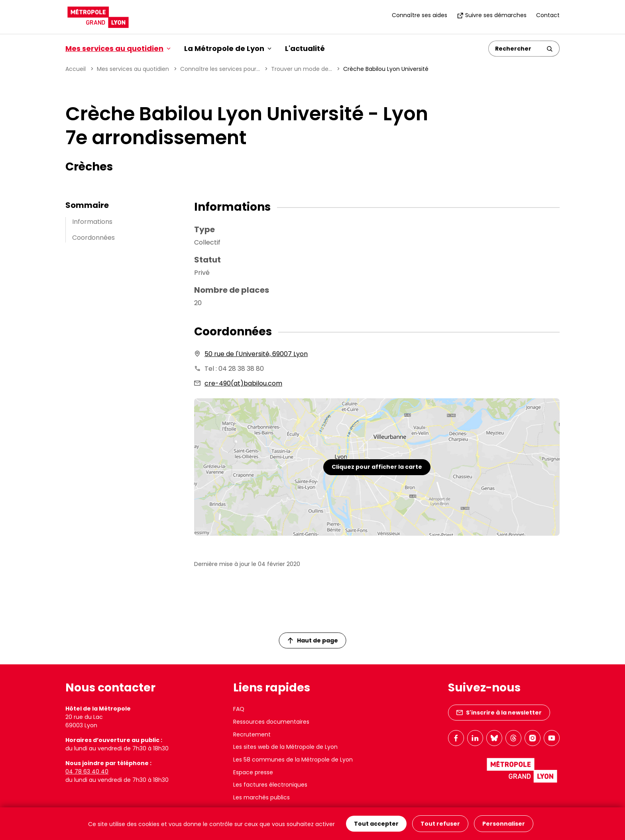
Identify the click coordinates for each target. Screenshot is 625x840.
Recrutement (252, 734)
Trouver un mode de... (302, 69)
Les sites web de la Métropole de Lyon (285, 747)
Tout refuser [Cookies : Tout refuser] (440, 824)
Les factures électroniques (270, 785)
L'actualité (305, 48)
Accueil (76, 69)
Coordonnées (93, 238)
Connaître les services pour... (220, 69)
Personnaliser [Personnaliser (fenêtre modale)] (504, 824)
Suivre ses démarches (492, 15)
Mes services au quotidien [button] (118, 48)
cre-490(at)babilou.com (243, 383)
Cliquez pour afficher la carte (377, 467)
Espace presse (253, 772)
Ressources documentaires (271, 722)
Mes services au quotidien (133, 69)
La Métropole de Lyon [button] (228, 48)
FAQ (239, 709)
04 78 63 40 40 (87, 771)
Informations (92, 222)
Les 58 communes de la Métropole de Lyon (293, 760)
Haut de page (313, 640)
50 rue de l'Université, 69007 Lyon (256, 354)
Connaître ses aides (420, 15)
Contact (548, 15)
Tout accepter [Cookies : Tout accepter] (376, 824)
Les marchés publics (261, 797)
